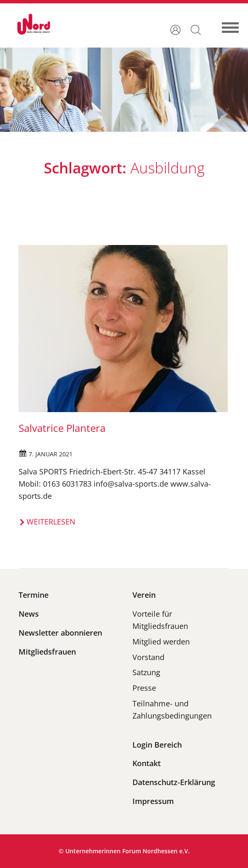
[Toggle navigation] (235, 24)
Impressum (153, 801)
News (29, 614)
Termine (34, 595)
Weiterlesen (51, 522)
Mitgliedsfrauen (47, 652)
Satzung (146, 672)
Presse (144, 688)
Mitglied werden (161, 642)
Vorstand (148, 657)
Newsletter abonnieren (60, 633)
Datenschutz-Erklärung (174, 782)
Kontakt (147, 763)
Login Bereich (157, 745)
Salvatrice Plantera (62, 428)
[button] (196, 29)
